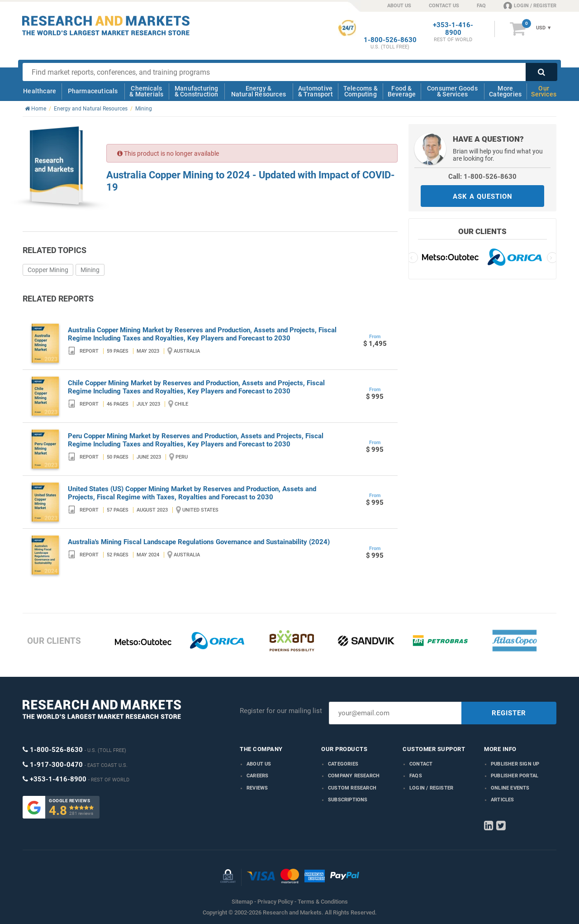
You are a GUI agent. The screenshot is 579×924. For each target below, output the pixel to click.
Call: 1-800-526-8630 (482, 177)
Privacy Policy (275, 902)
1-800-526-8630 (390, 40)
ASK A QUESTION (483, 196)
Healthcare (40, 91)
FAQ (481, 6)
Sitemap (242, 902)
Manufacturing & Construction (197, 91)
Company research (354, 776)
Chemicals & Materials (146, 91)
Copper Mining (48, 270)
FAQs (416, 776)
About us (259, 764)
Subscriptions (348, 800)
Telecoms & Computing (361, 91)
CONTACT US (444, 6)
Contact (421, 764)
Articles (503, 800)
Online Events (510, 788)
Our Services (544, 91)
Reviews (257, 788)
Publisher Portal (515, 776)
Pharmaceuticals (93, 91)
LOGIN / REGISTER (530, 5)
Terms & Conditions (323, 902)
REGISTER (509, 713)
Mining (90, 270)
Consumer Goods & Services (452, 91)
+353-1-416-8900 (453, 29)
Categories (343, 764)
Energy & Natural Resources (259, 91)
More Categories (505, 91)
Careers (257, 776)
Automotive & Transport (316, 91)
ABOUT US (399, 6)
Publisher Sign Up (515, 764)
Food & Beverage (402, 91)
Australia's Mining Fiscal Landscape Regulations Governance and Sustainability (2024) (199, 542)
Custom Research (352, 788)
